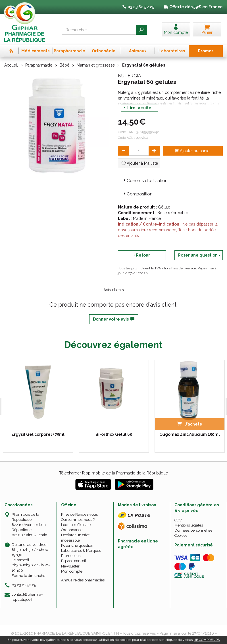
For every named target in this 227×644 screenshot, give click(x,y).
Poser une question (77, 545)
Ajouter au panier (193, 151)
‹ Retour (142, 255)
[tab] (170, 180)
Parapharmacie (39, 65)
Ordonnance (72, 530)
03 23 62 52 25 (24, 585)
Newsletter (70, 566)
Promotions (71, 556)
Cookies (181, 535)
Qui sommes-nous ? (78, 519)
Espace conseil (74, 561)
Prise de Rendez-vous (79, 514)
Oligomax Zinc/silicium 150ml (189, 434)
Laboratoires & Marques (81, 550)
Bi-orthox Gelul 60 (113, 434)
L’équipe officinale (76, 525)
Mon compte (72, 571)
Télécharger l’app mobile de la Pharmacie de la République (114, 473)
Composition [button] (138, 194)
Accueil (11, 65)
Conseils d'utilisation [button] (145, 181)
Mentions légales (189, 525)
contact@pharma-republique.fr (27, 597)
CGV (178, 520)
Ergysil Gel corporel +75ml (37, 434)
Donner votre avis (114, 319)
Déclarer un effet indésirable (75, 537)
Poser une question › (199, 255)
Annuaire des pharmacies (83, 580)
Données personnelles (193, 530)
